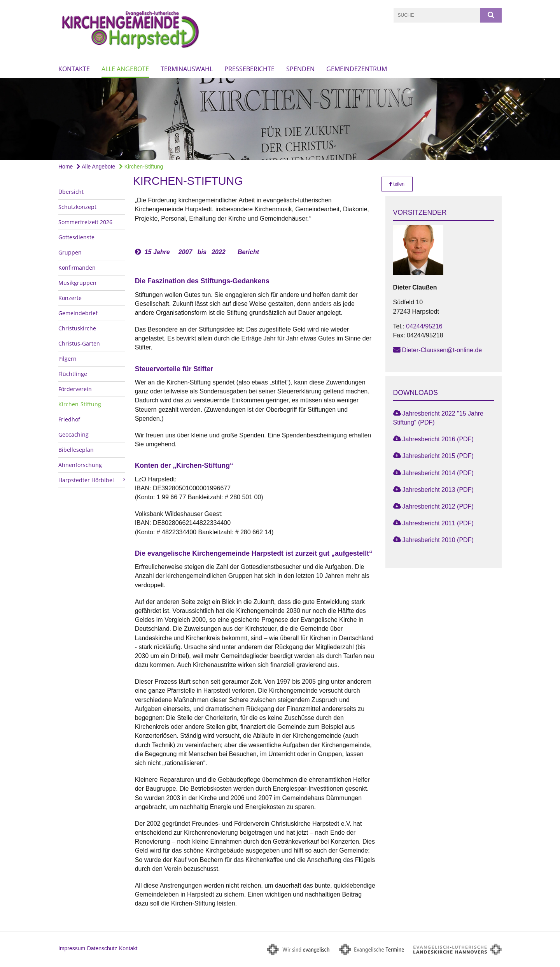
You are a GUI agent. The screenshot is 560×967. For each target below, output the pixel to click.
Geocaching (73, 434)
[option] (280, 119)
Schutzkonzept (77, 207)
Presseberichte (249, 69)
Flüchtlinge (73, 374)
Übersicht (71, 192)
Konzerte (70, 298)
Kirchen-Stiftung (141, 167)
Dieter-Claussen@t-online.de (442, 350)
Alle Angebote (125, 69)
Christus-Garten (79, 343)
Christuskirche (77, 328)
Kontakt (128, 948)
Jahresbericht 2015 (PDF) (438, 456)
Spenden (300, 69)
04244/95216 (424, 326)
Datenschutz (102, 948)
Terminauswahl (187, 69)
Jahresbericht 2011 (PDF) (438, 523)
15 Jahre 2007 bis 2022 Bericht (202, 252)
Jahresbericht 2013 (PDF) (438, 490)
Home (66, 167)
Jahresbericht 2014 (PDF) (438, 473)
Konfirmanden (77, 268)
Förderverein (75, 389)
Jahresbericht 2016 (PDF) (438, 439)
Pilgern (67, 359)
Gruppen (70, 252)
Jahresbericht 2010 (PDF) (438, 540)
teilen (397, 184)
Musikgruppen (77, 283)
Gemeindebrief (78, 313)
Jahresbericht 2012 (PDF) (438, 506)
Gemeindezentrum (357, 69)
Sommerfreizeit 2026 (85, 222)
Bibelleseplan (76, 450)
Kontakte (74, 69)
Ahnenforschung (80, 465)
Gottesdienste (76, 237)
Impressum (72, 948)
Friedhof (69, 419)
